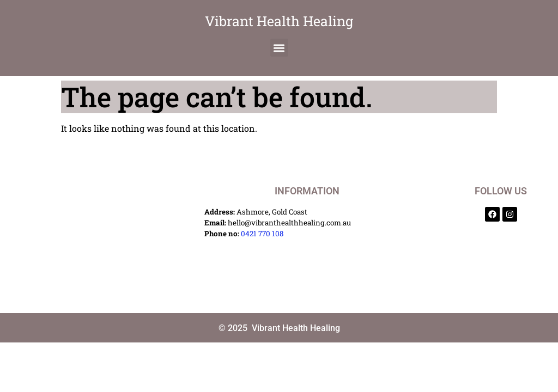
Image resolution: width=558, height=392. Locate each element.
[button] (279, 48)
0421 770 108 (262, 234)
